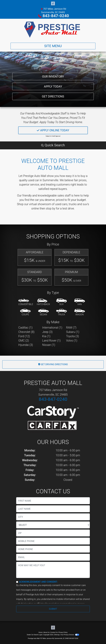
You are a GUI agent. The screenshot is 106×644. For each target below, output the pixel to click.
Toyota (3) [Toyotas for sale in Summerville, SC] (73, 336)
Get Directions (53, 96)
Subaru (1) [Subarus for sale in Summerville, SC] (73, 332)
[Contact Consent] (17, 582)
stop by (51, 208)
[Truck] (62, 312)
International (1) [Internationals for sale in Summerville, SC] (52, 328)
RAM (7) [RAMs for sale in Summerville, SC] (71, 328)
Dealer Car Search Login (35, 635)
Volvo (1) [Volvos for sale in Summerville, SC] (72, 341)
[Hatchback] (43, 302)
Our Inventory (53, 75)
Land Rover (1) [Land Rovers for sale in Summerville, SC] (51, 341)
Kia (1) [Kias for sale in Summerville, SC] (46, 336)
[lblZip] (53, 533)
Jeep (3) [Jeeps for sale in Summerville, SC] (47, 332)
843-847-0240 (56, 16)
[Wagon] (80, 312)
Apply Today (53, 85)
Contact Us (54, 632)
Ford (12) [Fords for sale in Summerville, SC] (24, 336)
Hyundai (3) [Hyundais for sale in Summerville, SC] (26, 345)
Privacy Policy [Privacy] (63, 632)
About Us (46, 632)
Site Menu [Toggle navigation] (53, 46)
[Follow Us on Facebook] (53, 4)
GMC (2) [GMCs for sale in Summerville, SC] (24, 341)
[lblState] (53, 525)
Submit (53, 609)
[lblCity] (53, 517)
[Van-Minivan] (80, 302)
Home (41, 632)
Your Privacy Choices (70, 635)
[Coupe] (25, 312)
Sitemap (57, 635)
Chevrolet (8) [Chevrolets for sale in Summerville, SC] (26, 332)
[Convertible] (26, 302)
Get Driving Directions (53, 364)
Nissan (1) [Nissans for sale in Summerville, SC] (49, 345)
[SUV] (62, 302)
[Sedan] (43, 312)
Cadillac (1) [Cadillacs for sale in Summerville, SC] (25, 328)
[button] (53, 145)
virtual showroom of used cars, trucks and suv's (59, 204)
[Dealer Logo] (53, 30)
